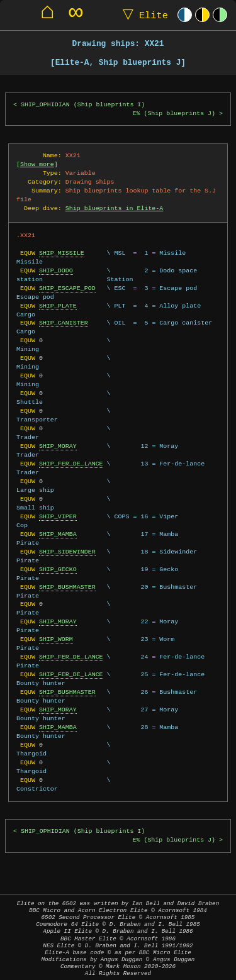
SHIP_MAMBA (58, 534)
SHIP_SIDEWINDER (67, 552)
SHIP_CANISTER (64, 323)
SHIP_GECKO (58, 569)
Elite (143, 15)
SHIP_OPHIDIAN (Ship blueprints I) (83, 105)
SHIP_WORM (56, 639)
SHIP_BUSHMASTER (67, 587)
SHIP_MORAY (58, 446)
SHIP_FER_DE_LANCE (71, 464)
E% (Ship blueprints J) (174, 114)
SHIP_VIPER (58, 516)
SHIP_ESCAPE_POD (67, 288)
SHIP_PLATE (58, 306)
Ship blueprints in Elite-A (115, 208)
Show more (37, 164)
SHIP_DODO (56, 270)
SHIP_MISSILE (62, 253)
